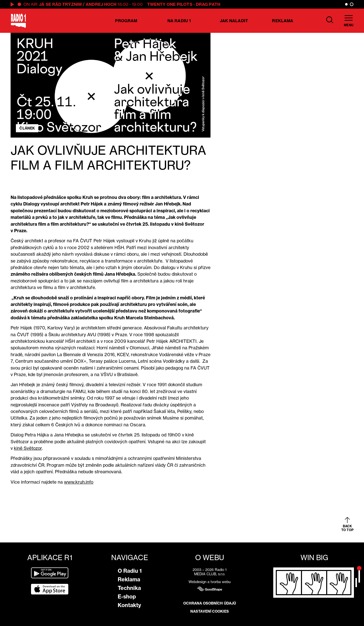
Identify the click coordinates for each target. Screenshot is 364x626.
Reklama (283, 21)
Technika (129, 588)
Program (126, 21)
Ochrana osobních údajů (210, 603)
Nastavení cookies (210, 611)
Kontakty (129, 605)
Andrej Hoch (101, 4)
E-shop (127, 597)
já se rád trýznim (60, 4)
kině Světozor (28, 448)
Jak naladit (234, 21)
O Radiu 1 (130, 571)
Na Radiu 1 (179, 21)
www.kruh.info (79, 482)
